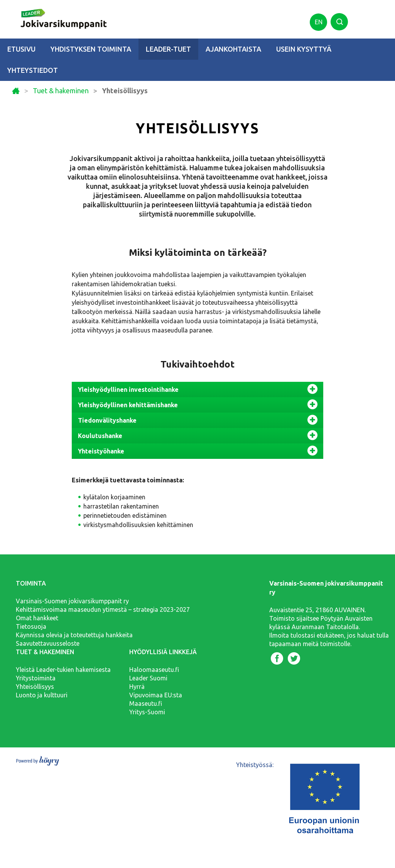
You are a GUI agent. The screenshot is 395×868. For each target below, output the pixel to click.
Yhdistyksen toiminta (91, 49)
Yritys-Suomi (147, 712)
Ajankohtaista (233, 49)
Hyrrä (137, 687)
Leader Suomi (148, 678)
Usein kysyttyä (304, 49)
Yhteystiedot (33, 70)
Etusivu (21, 49)
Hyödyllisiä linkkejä (163, 652)
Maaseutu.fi (146, 703)
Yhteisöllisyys (35, 687)
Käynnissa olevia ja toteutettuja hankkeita (74, 635)
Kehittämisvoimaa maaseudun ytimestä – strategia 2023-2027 (103, 609)
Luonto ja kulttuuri (42, 695)
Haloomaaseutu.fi (154, 670)
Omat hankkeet (37, 618)
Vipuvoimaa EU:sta (156, 695)
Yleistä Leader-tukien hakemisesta (63, 670)
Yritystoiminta (36, 678)
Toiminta (31, 583)
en (319, 22)
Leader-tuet (168, 49)
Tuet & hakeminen (61, 91)
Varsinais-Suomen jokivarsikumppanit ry (72, 601)
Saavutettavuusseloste (48, 643)
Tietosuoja (31, 626)
